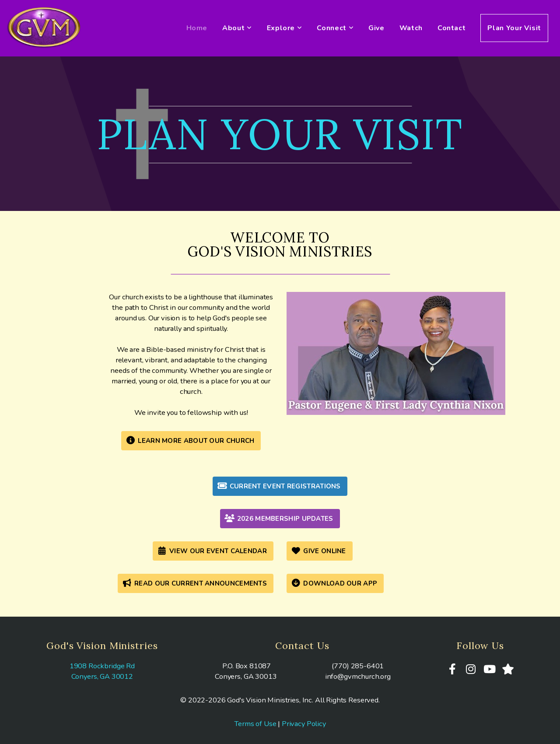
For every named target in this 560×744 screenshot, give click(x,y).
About (237, 28)
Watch (411, 28)
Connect (335, 28)
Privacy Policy (304, 724)
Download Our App (334, 583)
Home (197, 28)
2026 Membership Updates (279, 519)
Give (376, 28)
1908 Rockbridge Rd (102, 666)
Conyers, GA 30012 (102, 676)
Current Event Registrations (279, 486)
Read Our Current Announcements (194, 583)
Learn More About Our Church (190, 441)
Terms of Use (255, 724)
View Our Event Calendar (212, 551)
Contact (451, 28)
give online (318, 551)
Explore (285, 28)
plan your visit (280, 134)
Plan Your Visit (514, 28)
